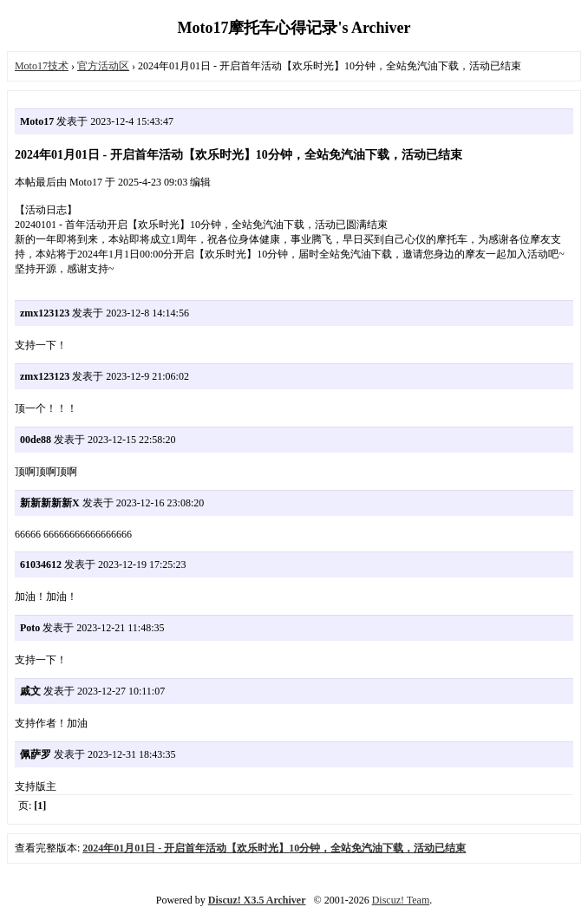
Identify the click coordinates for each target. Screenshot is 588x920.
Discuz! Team (401, 900)
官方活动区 (103, 66)
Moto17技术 (42, 66)
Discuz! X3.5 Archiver (257, 900)
